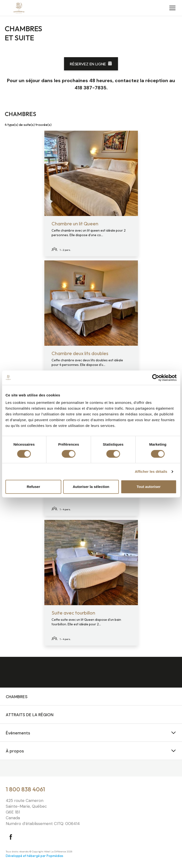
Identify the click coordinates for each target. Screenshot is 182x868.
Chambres (17, 697)
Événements (18, 733)
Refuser (33, 487)
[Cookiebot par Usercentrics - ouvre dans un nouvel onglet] (156, 378)
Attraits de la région (30, 715)
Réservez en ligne (88, 64)
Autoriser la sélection (91, 487)
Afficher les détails (151, 471)
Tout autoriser (149, 487)
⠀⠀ (9, 769)
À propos (15, 751)
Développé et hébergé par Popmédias (35, 856)
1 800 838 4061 (25, 789)
